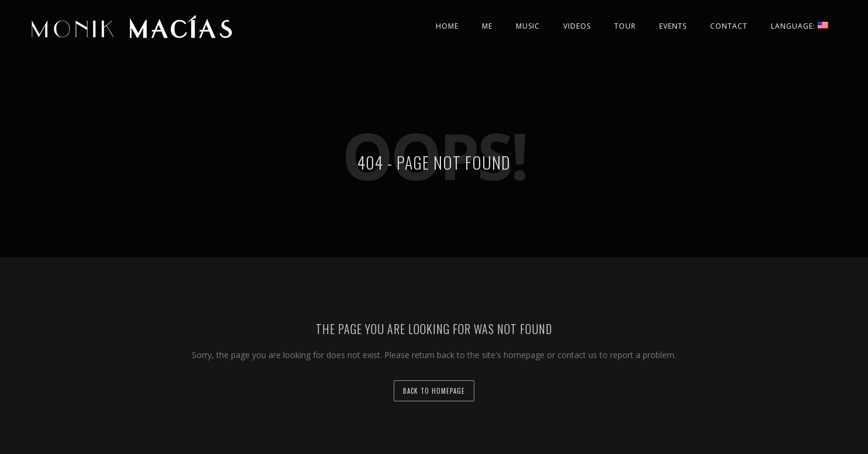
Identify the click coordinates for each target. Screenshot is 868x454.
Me (487, 26)
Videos (577, 26)
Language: (800, 26)
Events (673, 26)
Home (447, 26)
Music (528, 26)
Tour (625, 26)
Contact (729, 26)
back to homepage (434, 391)
